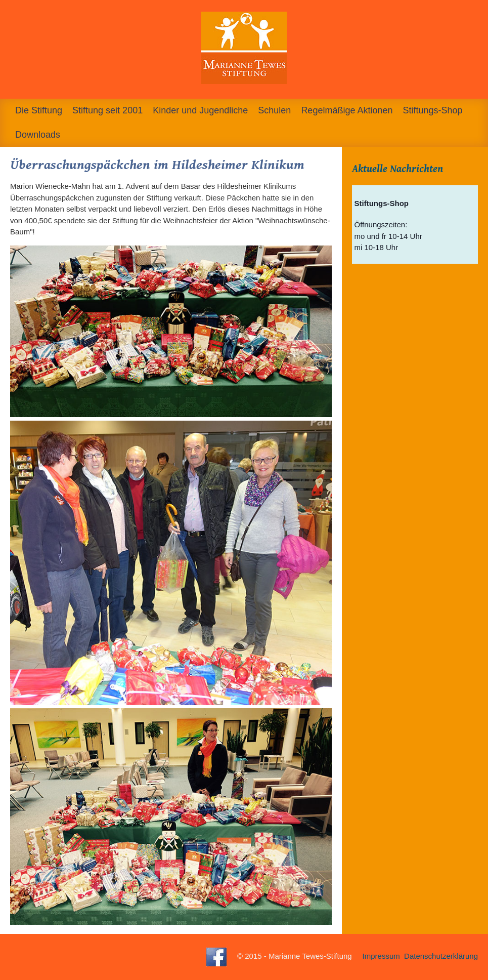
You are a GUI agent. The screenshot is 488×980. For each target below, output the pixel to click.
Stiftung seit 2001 (107, 110)
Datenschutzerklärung (441, 956)
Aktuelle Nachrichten (397, 169)
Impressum (381, 956)
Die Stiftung (39, 110)
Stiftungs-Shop (432, 110)
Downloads (38, 135)
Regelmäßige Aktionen (347, 110)
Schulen (274, 110)
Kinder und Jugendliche (200, 110)
